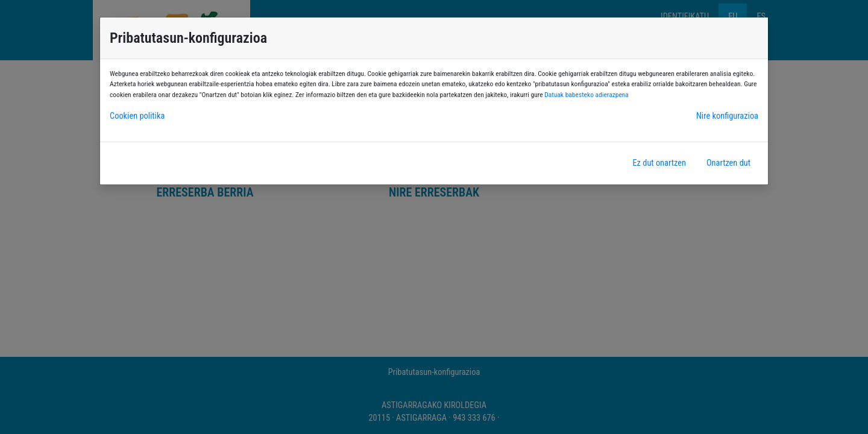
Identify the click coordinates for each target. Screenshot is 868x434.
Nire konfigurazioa (727, 116)
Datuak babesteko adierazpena (587, 95)
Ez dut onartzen (659, 163)
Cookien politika (137, 116)
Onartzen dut (728, 163)
